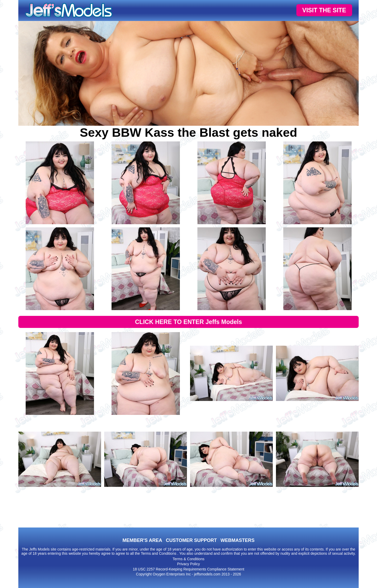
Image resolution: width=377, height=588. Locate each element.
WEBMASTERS (237, 540)
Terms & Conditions (188, 559)
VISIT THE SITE (324, 10)
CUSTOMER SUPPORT (191, 540)
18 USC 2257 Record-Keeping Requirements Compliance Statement (188, 569)
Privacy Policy (188, 564)
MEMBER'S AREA (142, 540)
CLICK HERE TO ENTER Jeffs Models (189, 322)
